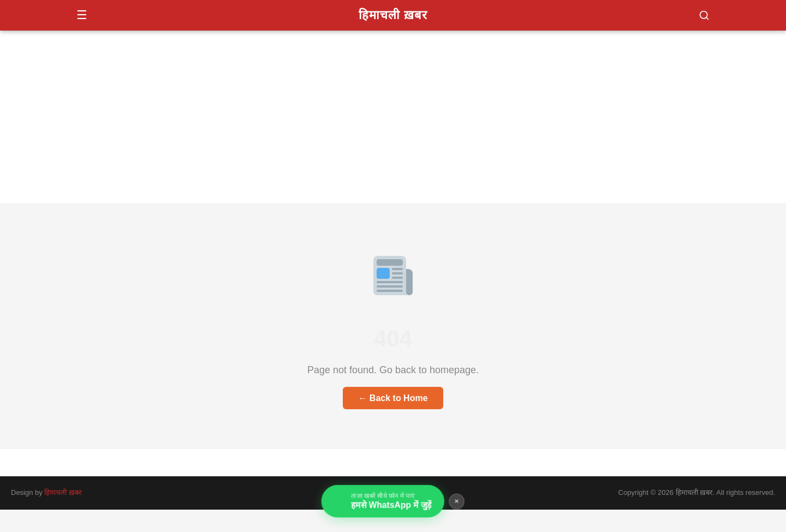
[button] (704, 15)
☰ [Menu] (82, 15)
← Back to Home (393, 398)
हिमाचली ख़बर (393, 15)
